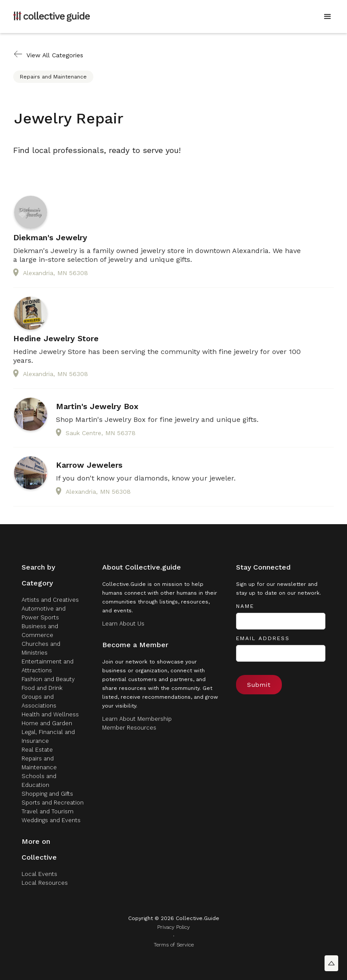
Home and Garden (47, 723)
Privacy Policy (173, 927)
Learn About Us (123, 624)
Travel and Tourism (48, 811)
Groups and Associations (39, 701)
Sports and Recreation (53, 803)
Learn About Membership (137, 719)
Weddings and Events (51, 820)
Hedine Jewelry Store (56, 339)
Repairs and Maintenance (53, 77)
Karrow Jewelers (89, 465)
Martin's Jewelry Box (97, 406)
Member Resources (129, 728)
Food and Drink (42, 688)
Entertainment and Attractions (48, 666)
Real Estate (37, 750)
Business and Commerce (40, 631)
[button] (328, 17)
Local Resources (45, 883)
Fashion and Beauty (48, 679)
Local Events (39, 874)
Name (245, 606)
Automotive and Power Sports (44, 613)
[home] (52, 16)
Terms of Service (174, 945)
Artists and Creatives (50, 600)
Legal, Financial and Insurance (48, 736)
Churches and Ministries (41, 648)
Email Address (263, 638)
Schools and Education (39, 781)
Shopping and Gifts (47, 794)
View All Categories (55, 55)
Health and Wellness (50, 714)
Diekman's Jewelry (50, 238)
